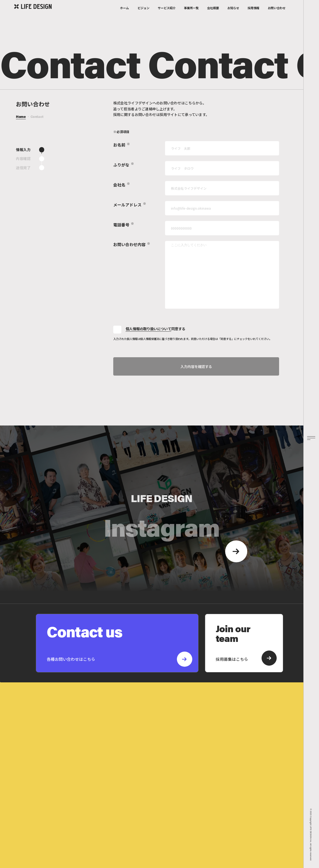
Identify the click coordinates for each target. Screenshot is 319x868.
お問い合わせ (277, 16)
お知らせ (233, 16)
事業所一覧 (191, 16)
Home (21, 117)
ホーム (124, 16)
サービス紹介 (167, 16)
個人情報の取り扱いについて (148, 329)
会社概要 (213, 16)
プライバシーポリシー (141, 838)
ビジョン (143, 16)
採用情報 (253, 16)
